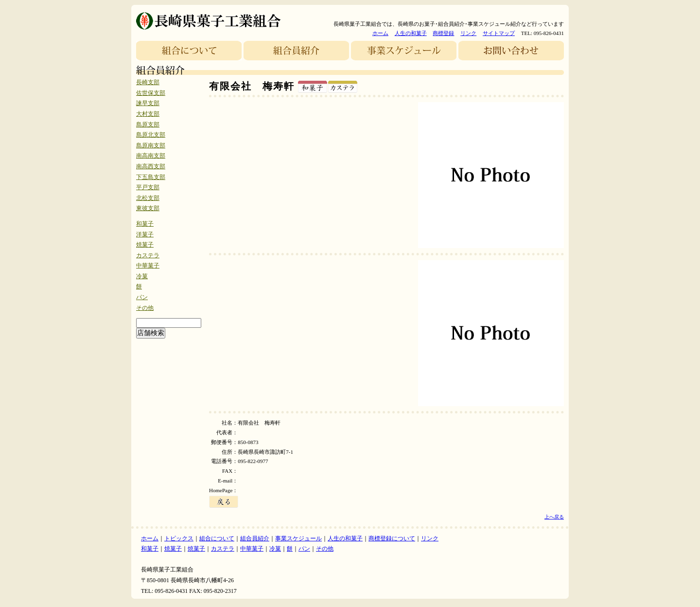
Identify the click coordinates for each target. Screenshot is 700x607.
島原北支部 (151, 135)
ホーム (380, 33)
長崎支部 (148, 82)
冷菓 (142, 276)
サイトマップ (499, 33)
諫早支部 (148, 103)
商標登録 (443, 33)
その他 (145, 308)
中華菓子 (148, 266)
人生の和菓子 (411, 33)
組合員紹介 (255, 538)
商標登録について (392, 538)
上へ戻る (554, 517)
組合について (217, 538)
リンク (468, 33)
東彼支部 (148, 208)
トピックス (179, 538)
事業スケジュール (298, 538)
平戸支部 (148, 187)
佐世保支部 (151, 93)
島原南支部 (151, 145)
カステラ (148, 255)
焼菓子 (145, 245)
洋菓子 (145, 234)
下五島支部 (151, 177)
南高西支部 (151, 166)
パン (142, 297)
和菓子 (145, 224)
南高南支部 (151, 156)
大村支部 (148, 114)
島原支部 (148, 125)
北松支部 (148, 198)
